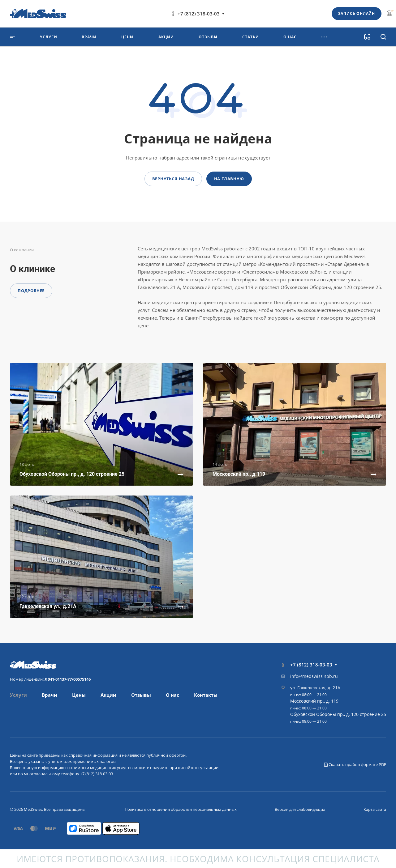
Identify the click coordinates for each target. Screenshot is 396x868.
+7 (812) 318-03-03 (199, 14)
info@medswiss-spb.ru (314, 676)
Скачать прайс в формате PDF (355, 764)
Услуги (18, 695)
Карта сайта (375, 809)
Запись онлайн (357, 13)
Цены (79, 695)
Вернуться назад (173, 179)
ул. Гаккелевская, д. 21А (315, 688)
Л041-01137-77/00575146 (68, 679)
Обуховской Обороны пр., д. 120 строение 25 (338, 714)
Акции (108, 695)
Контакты (206, 695)
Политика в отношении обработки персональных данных (181, 809)
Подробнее (31, 291)
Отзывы (141, 695)
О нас (172, 695)
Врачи (49, 695)
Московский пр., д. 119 (314, 701)
